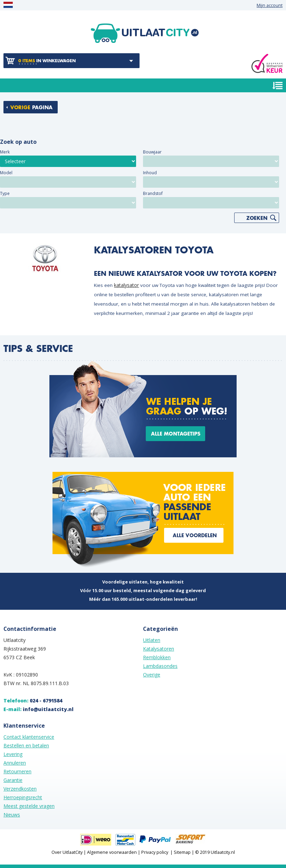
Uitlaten (152, 640)
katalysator (126, 285)
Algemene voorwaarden (112, 852)
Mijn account (270, 5)
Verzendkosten (20, 789)
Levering (13, 754)
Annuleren (15, 763)
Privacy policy (155, 852)
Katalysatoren (159, 649)
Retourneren (17, 771)
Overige (152, 675)
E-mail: (39, 709)
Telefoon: (33, 701)
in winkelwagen (47, 61)
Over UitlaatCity (67, 852)
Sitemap (182, 852)
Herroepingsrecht (23, 797)
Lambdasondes (160, 666)
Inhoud (150, 173)
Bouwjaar (152, 152)
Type (5, 193)
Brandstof (153, 193)
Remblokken (157, 657)
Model (6, 173)
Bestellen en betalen (26, 745)
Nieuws (12, 815)
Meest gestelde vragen (29, 806)
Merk (5, 152)
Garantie (13, 780)
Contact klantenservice (29, 737)
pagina (31, 108)
